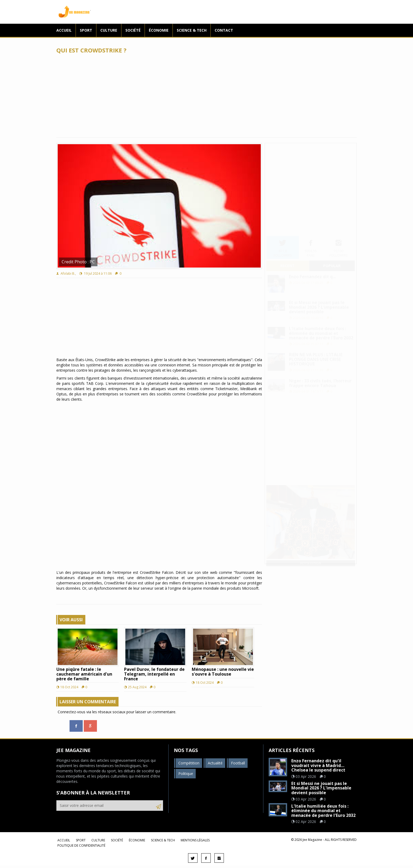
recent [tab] (287, 261)
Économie (159, 30)
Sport (86, 30)
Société (133, 30)
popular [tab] (332, 261)
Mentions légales (195, 840)
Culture (109, 30)
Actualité (215, 763)
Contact (224, 30)
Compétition (189, 763)
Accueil (64, 30)
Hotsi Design (311, 558)
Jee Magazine (73, 12)
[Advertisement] (206, 95)
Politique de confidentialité (81, 845)
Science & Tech (192, 30)
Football (238, 763)
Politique (186, 774)
